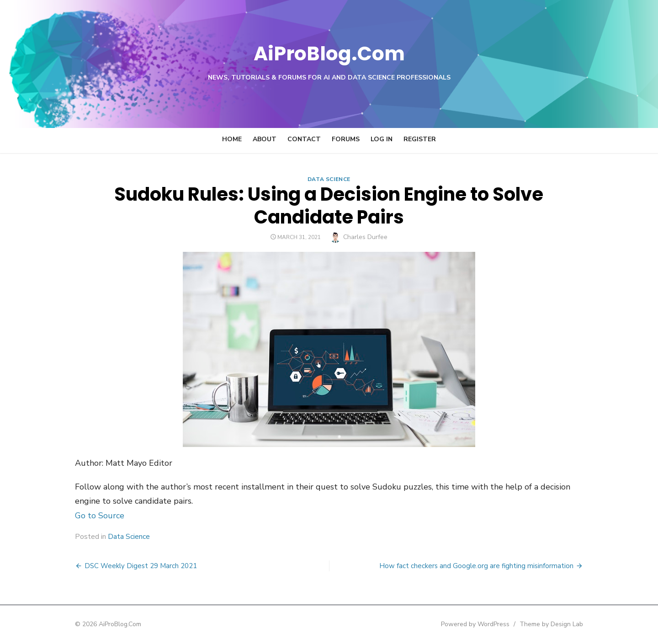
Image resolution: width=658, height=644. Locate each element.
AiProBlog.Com (329, 53)
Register (420, 139)
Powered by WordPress (486, 624)
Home (232, 139)
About (265, 139)
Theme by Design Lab (562, 624)
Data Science (329, 179)
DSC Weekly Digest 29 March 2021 (130, 566)
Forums (346, 139)
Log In (382, 139)
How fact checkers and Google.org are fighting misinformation (487, 566)
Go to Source (89, 516)
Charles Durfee (366, 237)
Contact (304, 139)
